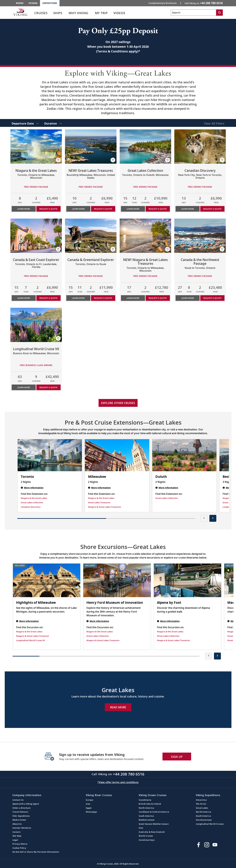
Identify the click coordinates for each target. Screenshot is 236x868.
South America (146, 816)
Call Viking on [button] (204, 3)
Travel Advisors (20, 812)
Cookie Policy (19, 848)
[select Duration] (53, 123)
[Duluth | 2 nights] (184, 455)
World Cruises (146, 836)
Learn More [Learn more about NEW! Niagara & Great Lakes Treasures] (133, 298)
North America (146, 808)
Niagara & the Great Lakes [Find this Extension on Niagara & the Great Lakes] (34, 498)
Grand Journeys (147, 840)
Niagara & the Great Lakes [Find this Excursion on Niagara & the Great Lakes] (29, 632)
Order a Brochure (22, 808)
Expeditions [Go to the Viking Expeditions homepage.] (50, 3)
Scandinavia (145, 800)
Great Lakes (202, 808)
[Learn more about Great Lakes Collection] (145, 146)
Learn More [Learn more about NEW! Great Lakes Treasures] (78, 209)
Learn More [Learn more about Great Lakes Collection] (133, 209)
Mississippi (91, 812)
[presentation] (204, 518)
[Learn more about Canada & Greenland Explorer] (91, 236)
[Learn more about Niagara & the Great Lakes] (36, 146)
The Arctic (201, 804)
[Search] (219, 13)
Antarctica (201, 800)
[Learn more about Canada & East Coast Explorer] (36, 236)
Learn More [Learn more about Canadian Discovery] (188, 209)
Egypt (89, 808)
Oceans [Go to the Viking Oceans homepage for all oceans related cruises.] (33, 3)
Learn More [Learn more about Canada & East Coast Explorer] (24, 298)
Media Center (19, 820)
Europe (90, 800)
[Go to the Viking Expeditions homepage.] (20, 12)
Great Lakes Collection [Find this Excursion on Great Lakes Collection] (98, 636)
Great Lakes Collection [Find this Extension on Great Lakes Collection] (32, 502)
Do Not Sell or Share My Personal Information (36, 852)
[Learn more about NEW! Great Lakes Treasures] (91, 146)
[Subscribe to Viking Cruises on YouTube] (215, 845)
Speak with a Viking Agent (26, 804)
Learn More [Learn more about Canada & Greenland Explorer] (78, 298)
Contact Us (18, 800)
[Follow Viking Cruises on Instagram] (207, 845)
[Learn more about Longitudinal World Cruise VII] (36, 325)
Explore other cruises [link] (118, 403)
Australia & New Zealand (152, 832)
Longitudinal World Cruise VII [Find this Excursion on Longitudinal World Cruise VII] (30, 640)
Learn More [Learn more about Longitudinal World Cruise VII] (24, 387)
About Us (17, 824)
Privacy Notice (20, 844)
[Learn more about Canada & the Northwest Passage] (200, 236)
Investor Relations (22, 828)
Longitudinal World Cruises (210, 824)
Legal (15, 840)
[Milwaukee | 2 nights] (117, 455)
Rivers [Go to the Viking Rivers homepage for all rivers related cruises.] (20, 3)
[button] (58, 160)
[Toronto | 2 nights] (50, 455)
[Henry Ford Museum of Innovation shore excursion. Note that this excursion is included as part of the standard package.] (117, 580)
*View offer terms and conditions (118, 782)
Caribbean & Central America (154, 812)
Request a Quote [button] (48, 209)
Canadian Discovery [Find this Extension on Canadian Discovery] (31, 507)
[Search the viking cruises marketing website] (193, 13)
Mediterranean (147, 820)
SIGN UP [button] (177, 757)
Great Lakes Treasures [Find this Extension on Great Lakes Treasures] (99, 502)
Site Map (17, 836)
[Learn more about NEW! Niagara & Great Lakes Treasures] (145, 236)
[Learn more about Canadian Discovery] (200, 146)
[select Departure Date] (25, 123)
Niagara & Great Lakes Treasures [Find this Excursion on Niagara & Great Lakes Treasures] (33, 636)
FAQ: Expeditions (21, 816)
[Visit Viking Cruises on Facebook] (199, 845)
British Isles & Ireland (150, 804)
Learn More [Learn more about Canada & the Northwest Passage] (188, 298)
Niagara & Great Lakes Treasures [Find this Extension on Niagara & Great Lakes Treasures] (104, 507)
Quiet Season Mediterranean (154, 824)
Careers (17, 832)
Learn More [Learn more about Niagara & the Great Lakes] (24, 209)
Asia (88, 804)
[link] (41, 14)
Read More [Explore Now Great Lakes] (118, 707)
